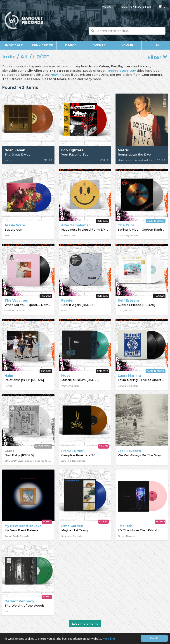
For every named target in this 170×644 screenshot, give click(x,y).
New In (127, 45)
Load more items (85, 623)
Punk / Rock (42, 45)
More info (109, 639)
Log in (127, 7)
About (108, 7)
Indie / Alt (14, 45)
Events (99, 45)
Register (143, 7)
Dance (71, 45)
